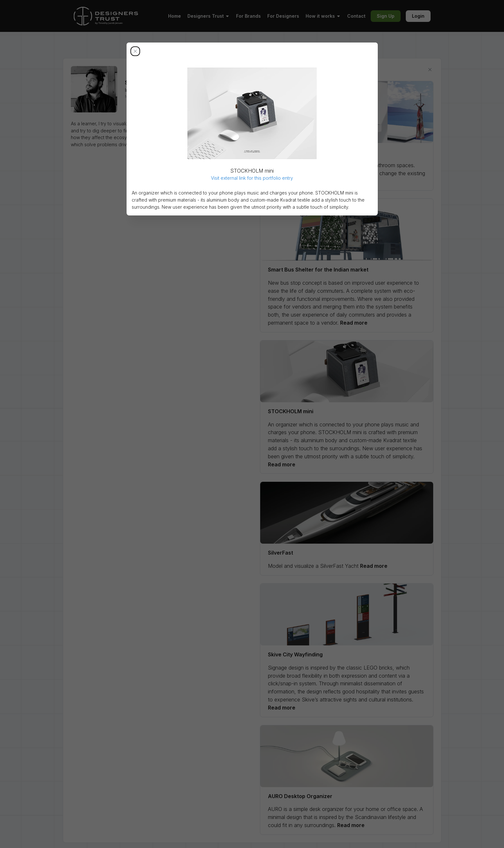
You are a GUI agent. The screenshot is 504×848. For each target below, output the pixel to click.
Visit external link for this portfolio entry (252, 178)
